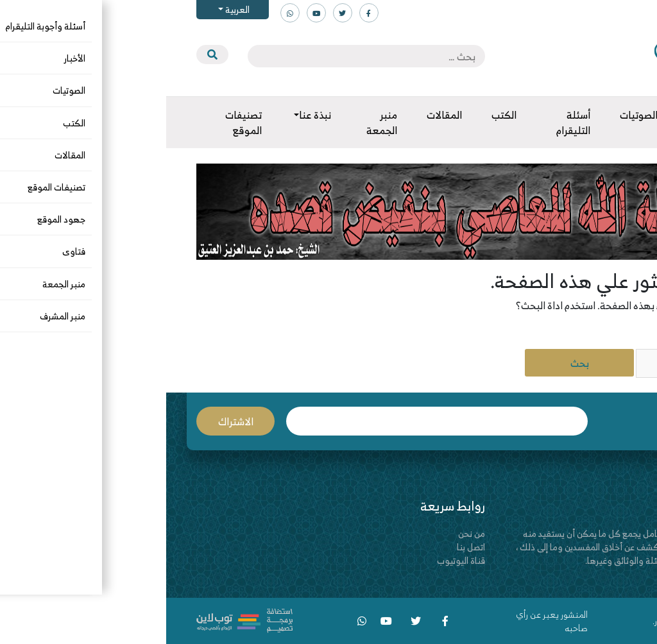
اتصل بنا (305, 547)
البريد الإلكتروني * (271, 421)
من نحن (305, 533)
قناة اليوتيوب (295, 560)
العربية (70, 9)
